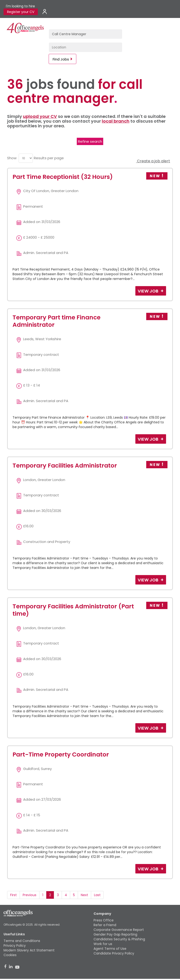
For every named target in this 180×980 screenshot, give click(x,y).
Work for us (103, 944)
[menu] (26, 158)
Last (97, 895)
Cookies (10, 955)
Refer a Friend (105, 925)
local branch (116, 121)
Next (84, 895)
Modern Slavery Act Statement (29, 950)
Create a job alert (153, 161)
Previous (30, 895)
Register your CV (21, 12)
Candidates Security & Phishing (119, 939)
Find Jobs (61, 59)
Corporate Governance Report (119, 930)
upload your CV (40, 116)
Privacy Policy (15, 946)
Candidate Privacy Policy (114, 953)
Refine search (90, 141)
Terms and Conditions (22, 941)
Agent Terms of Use (110, 949)
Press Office (104, 920)
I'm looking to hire (20, 6)
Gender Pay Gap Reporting (115, 934)
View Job (148, 291)
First (13, 895)
